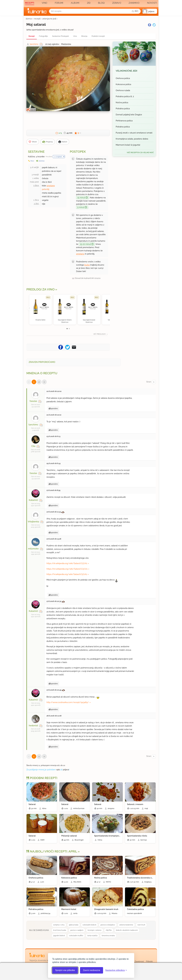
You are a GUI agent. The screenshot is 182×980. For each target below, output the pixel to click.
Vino (44, 3)
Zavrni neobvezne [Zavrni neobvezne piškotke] (92, 970)
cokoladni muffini (76, 936)
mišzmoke (33, 549)
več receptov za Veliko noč (140, 152)
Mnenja (84, 36)
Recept (32, 36)
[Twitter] (154, 25)
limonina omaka (108, 936)
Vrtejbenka (33, 522)
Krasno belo (40, 320)
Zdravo (117, 3)
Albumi (75, 3)
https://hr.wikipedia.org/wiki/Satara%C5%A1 (67, 574)
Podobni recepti (98, 36)
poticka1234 (45, 913)
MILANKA (77, 882)
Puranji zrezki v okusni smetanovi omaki (134, 133)
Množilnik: (49, 157)
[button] (150, 11)
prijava (66, 770)
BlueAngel (79, 840)
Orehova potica (123, 78)
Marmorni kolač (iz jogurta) (128, 145)
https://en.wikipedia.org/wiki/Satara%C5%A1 (67, 569)
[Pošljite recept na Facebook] (61, 347)
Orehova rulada (123, 90)
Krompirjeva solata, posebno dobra (132, 139)
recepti (37, 19)
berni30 (144, 840)
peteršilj (46, 189)
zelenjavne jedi (49, 19)
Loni (42, 882)
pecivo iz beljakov (108, 925)
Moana (114, 913)
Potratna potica (123, 109)
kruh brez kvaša (60, 930)
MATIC (109, 882)
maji (146, 808)
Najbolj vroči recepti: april (52, 851)
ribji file (109, 930)
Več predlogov (100, 334)
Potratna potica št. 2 (125, 96)
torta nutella (92, 936)
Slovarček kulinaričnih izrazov (88, 278)
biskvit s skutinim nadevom (127, 930)
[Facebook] (150, 25)
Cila (33, 446)
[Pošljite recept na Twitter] (67, 347)
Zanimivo (134, 3)
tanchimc (34, 44)
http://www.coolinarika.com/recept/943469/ (68, 702)
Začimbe (41, 161)
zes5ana (111, 808)
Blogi (101, 3)
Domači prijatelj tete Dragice (129, 115)
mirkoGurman (79, 808)
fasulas (33, 401)
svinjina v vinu (59, 925)
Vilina (100, 840)
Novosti (152, 3)
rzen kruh (141, 925)
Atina (44, 808)
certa (75, 913)
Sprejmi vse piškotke (65, 970)
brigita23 (148, 882)
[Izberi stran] (154, 382)
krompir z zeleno (95, 930)
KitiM (42, 840)
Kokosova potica (123, 84)
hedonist (33, 726)
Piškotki (149, 961)
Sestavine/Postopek (60, 36)
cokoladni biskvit (89, 925)
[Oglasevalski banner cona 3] (134, 199)
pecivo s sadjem (77, 930)
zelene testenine (126, 925)
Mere (32, 161)
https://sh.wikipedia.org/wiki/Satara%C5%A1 (67, 563)
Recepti (30, 3)
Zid (89, 3)
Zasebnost (139, 961)
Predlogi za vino (40, 289)
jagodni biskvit (59, 936)
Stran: (151, 382)
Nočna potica (122, 103)
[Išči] (135, 11)
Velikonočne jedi (126, 71)
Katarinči (33, 500)
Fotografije (43, 36)
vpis (58, 770)
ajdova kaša (74, 925)
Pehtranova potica (124, 121)
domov (29, 19)
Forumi (59, 3)
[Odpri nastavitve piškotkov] (116, 970)
